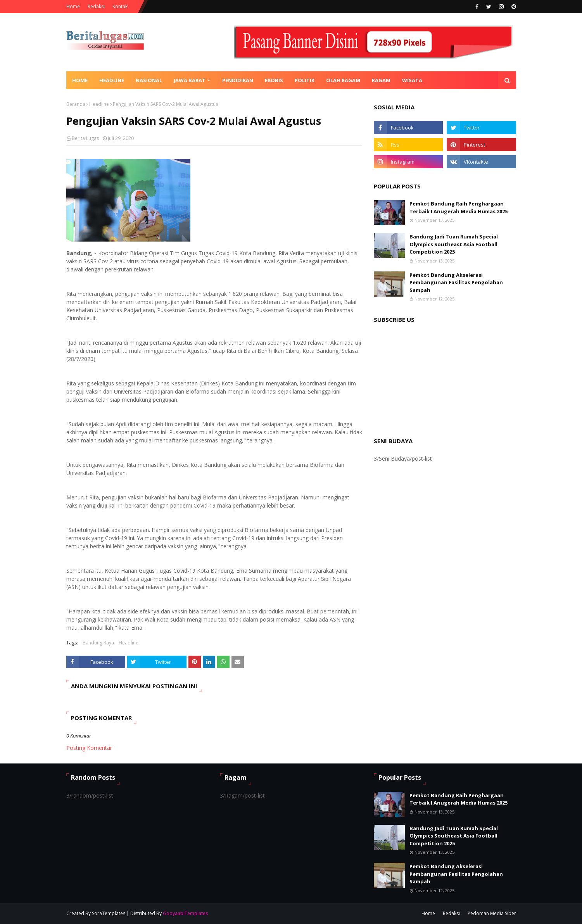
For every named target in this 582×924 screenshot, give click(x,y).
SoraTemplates (109, 913)
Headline (99, 104)
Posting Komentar (89, 748)
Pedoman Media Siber (492, 913)
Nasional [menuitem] (149, 80)
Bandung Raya (98, 643)
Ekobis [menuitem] (274, 80)
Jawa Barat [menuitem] (190, 80)
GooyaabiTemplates (185, 913)
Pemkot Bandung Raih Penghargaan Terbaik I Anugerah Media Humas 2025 (459, 207)
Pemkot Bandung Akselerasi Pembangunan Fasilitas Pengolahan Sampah (456, 282)
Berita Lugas (85, 138)
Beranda (76, 104)
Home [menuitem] (80, 80)
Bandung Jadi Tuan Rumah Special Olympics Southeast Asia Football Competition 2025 (454, 244)
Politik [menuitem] (305, 80)
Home (73, 6)
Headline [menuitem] (112, 80)
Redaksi (96, 6)
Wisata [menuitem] (412, 80)
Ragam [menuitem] (381, 80)
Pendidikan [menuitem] (238, 80)
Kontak (120, 6)
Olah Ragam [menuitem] (343, 80)
